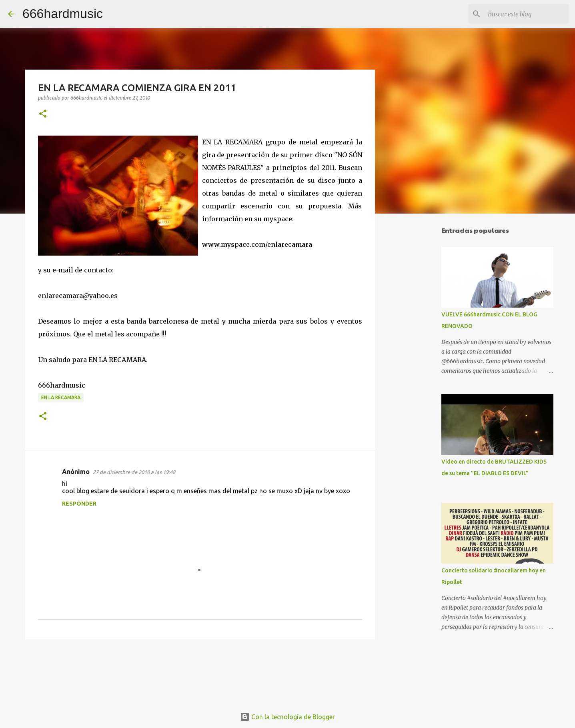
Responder (79, 504)
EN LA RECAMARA (61, 397)
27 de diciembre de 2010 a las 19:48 (134, 472)
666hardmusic (63, 14)
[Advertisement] (416, 346)
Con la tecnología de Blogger (287, 717)
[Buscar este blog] (527, 14)
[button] (43, 114)
